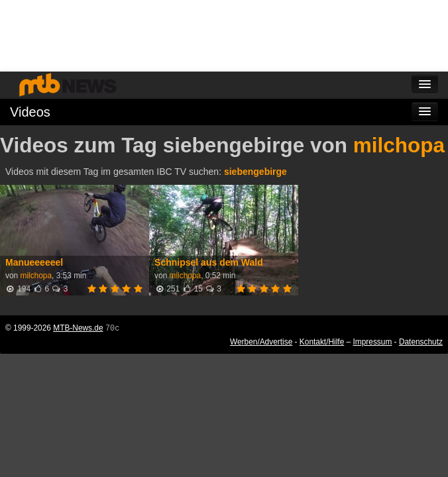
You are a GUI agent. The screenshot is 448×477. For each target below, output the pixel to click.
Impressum (373, 342)
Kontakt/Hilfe (322, 342)
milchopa (399, 145)
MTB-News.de (78, 328)
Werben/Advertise (261, 342)
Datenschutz (421, 342)
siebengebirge (255, 172)
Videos (30, 112)
